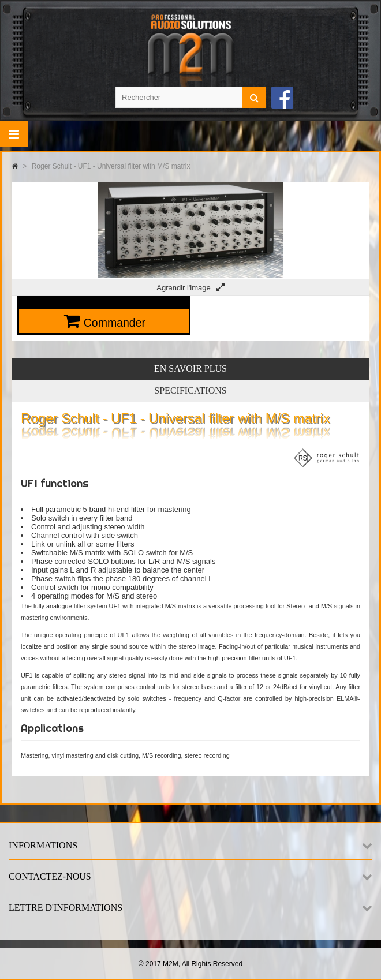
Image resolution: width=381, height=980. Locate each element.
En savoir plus (190, 369)
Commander (115, 323)
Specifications (190, 390)
